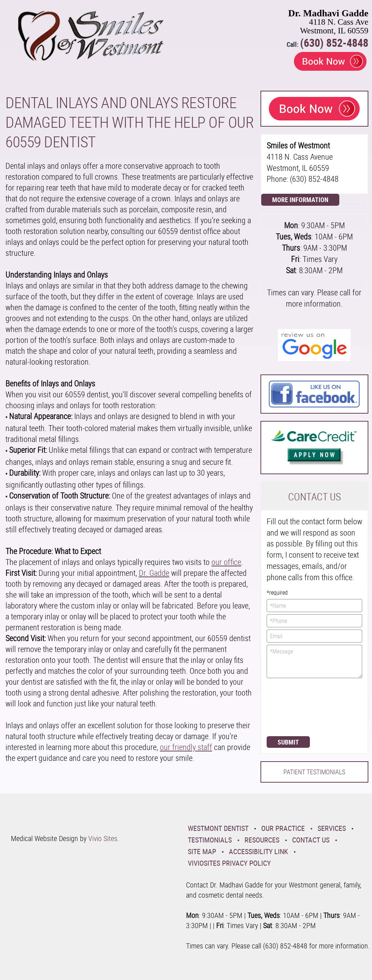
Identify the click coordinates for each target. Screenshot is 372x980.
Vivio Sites (103, 838)
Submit (288, 742)
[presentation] (296, 706)
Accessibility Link (258, 851)
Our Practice (283, 828)
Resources (262, 840)
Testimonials (210, 840)
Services (332, 828)
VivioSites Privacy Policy (229, 863)
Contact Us (311, 840)
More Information (300, 200)
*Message (314, 661)
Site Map (202, 851)
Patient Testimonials (314, 772)
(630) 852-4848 (334, 43)
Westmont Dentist (218, 828)
